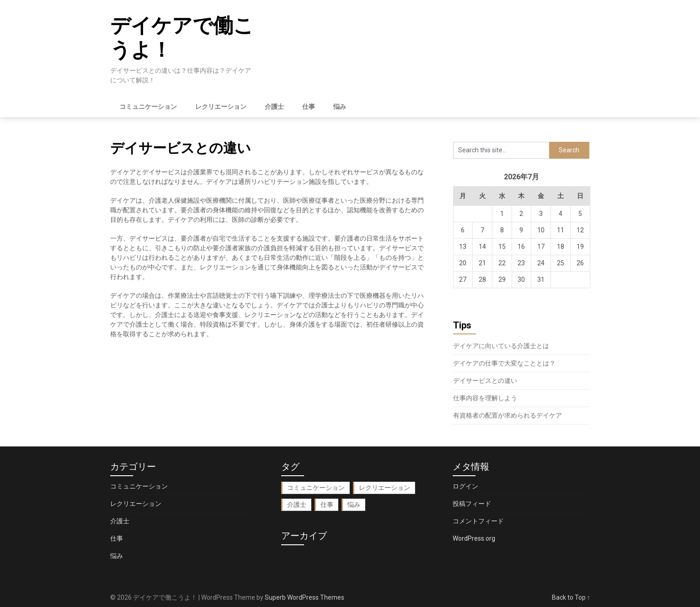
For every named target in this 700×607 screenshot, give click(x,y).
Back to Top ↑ (571, 597)
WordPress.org (474, 538)
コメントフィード (478, 521)
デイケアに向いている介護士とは (501, 346)
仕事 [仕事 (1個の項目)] (327, 505)
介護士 (274, 107)
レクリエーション (221, 107)
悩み (340, 107)
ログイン (465, 486)
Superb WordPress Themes (305, 597)
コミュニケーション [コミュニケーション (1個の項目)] (316, 488)
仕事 (309, 107)
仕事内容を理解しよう (485, 398)
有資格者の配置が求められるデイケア (508, 415)
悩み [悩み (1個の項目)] (354, 505)
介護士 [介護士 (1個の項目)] (297, 505)
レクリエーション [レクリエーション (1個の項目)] (385, 488)
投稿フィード (472, 504)
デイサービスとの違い (485, 381)
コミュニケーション (148, 107)
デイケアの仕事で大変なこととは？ (504, 363)
